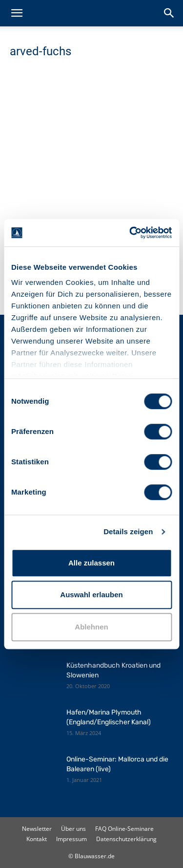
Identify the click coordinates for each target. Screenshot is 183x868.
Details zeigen (128, 532)
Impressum (71, 839)
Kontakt (37, 839)
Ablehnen (91, 627)
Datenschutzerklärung (126, 839)
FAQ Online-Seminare (124, 829)
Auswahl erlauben (91, 595)
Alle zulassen (91, 563)
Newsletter (37, 829)
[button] (17, 13)
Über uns (73, 829)
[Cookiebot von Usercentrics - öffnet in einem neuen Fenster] (130, 233)
